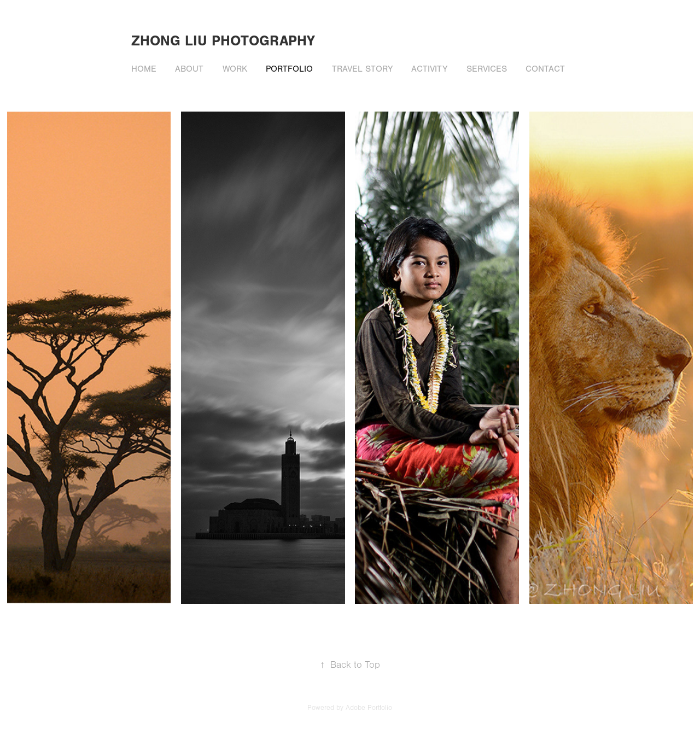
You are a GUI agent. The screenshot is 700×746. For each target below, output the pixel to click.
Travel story (362, 69)
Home (144, 69)
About (189, 69)
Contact (545, 69)
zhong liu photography (223, 41)
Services (487, 69)
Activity (429, 69)
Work (235, 69)
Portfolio (289, 69)
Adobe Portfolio (369, 708)
